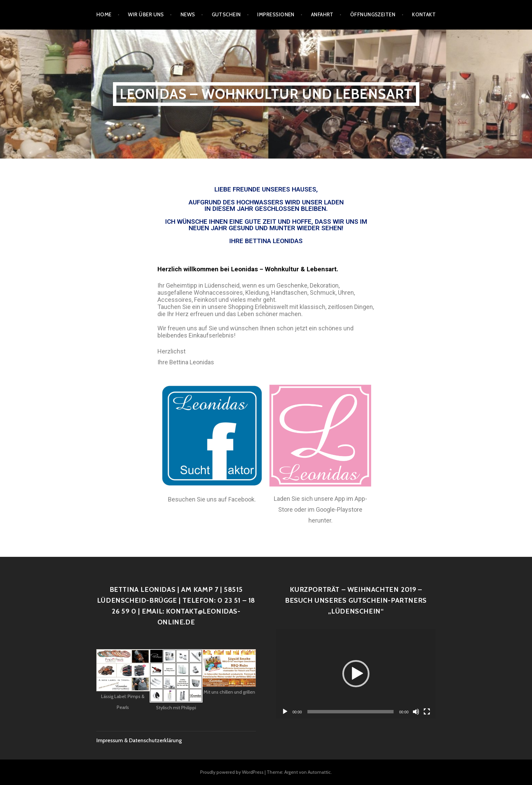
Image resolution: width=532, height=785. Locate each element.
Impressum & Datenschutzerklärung (139, 740)
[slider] (351, 712)
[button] (356, 674)
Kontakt (424, 15)
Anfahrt (322, 15)
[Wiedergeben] (285, 712)
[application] (356, 674)
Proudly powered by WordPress (232, 772)
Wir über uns (146, 15)
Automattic (319, 772)
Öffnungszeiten (373, 15)
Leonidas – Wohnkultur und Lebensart (266, 94)
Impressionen (276, 15)
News (188, 15)
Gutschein (226, 15)
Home (104, 15)
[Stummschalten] (416, 712)
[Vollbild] (427, 712)
